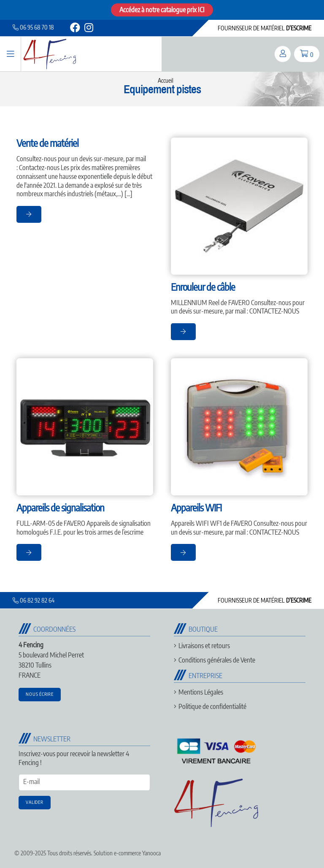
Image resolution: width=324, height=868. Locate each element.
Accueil (166, 80)
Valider (34, 802)
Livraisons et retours (204, 646)
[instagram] (88, 29)
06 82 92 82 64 (34, 600)
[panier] (307, 54)
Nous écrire (39, 694)
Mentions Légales (201, 692)
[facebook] (75, 29)
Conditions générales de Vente (217, 660)
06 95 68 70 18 (33, 27)
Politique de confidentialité (212, 706)
